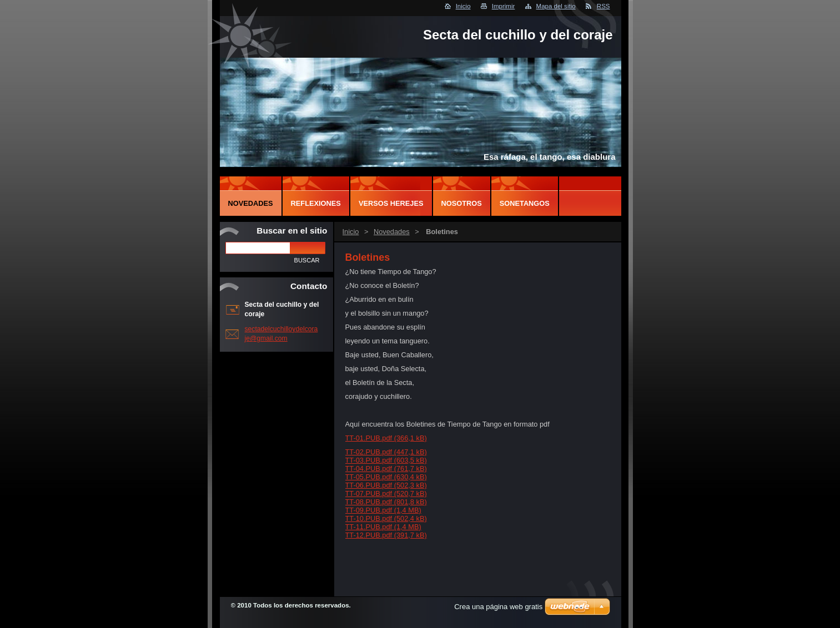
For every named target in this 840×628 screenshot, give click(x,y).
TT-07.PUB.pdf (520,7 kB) (386, 493)
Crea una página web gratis (498, 607)
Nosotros (462, 203)
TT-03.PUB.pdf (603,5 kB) (386, 460)
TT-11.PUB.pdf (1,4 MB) (383, 527)
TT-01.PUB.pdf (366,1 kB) (386, 438)
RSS (603, 6)
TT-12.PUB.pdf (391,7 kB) (386, 535)
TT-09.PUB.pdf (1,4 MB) (383, 510)
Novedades (392, 232)
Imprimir (504, 6)
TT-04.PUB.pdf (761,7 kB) (386, 469)
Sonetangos (525, 203)
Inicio (463, 6)
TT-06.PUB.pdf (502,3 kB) (386, 485)
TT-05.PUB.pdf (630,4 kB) (386, 477)
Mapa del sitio (556, 6)
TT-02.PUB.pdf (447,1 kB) (386, 452)
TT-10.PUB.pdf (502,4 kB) (386, 518)
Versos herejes (391, 203)
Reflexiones (316, 203)
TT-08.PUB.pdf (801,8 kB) (386, 502)
